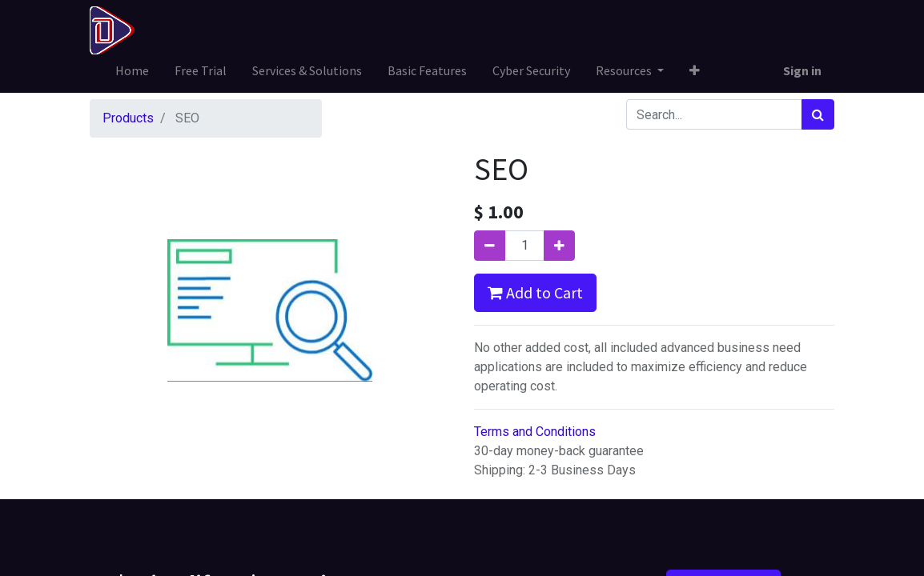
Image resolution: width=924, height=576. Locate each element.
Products (128, 118)
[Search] (818, 114)
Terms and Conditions (535, 432)
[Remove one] (490, 246)
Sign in (802, 70)
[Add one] (559, 246)
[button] (695, 70)
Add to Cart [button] (535, 292)
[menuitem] (132, 70)
